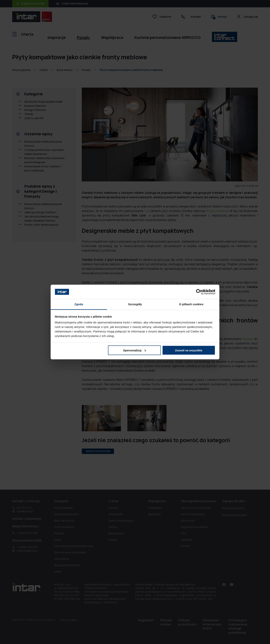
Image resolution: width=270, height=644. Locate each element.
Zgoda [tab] (79, 304)
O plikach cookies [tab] (191, 304)
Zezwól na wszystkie (189, 350)
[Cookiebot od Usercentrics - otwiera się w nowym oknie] (199, 292)
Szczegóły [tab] (135, 304)
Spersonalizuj (135, 350)
